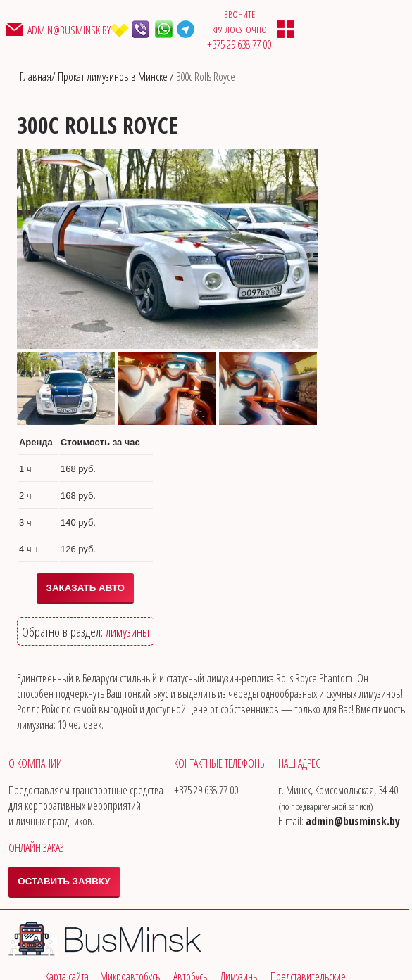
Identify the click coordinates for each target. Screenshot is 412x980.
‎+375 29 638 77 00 (239, 44)
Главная (36, 77)
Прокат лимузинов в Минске (114, 77)
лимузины (127, 631)
